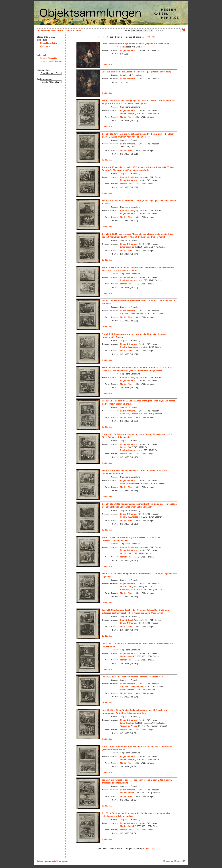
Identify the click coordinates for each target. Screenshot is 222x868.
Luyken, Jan (126, 447)
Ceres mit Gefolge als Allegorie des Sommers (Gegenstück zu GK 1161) (135, 43)
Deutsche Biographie (48, 58)
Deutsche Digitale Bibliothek (51, 61)
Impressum (63, 861)
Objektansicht (107, 65)
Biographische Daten (48, 43)
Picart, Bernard (127, 690)
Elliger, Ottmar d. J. (129, 50)
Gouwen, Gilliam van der (132, 314)
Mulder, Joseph (127, 113)
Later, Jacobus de (128, 247)
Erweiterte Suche (73, 30)
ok (183, 30)
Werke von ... (45, 46)
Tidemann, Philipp (129, 726)
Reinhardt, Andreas (129, 280)
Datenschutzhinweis (46, 861)
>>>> (148, 37)
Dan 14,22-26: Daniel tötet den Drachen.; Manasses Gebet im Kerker (134, 677)
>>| (154, 37)
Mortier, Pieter (127, 117)
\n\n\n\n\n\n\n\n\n (142, 30)
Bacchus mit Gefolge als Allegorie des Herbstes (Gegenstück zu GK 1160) (136, 72)
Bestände (41, 30)
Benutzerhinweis (55, 30)
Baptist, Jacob (127, 177)
